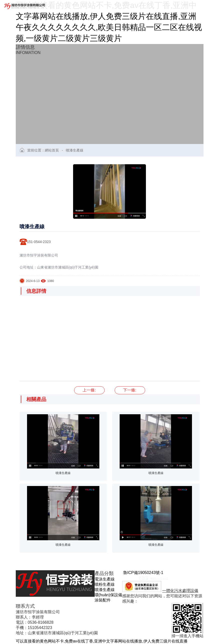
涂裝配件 (103, 600)
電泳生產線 (105, 579)
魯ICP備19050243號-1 (143, 573)
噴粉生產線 (105, 584)
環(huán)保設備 (108, 595)
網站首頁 (52, 150)
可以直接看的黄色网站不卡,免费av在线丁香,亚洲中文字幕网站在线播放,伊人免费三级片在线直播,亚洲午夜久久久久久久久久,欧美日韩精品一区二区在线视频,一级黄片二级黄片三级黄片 (109, 22)
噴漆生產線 (75, 150)
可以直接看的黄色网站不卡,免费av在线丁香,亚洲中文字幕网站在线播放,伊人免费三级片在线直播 (102, 641)
